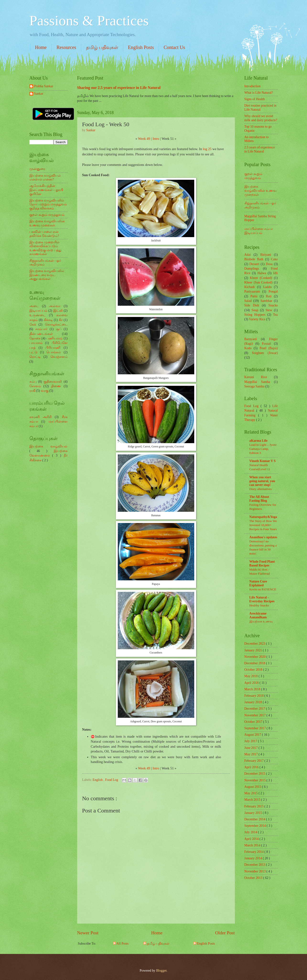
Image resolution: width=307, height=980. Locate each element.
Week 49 (144, 139)
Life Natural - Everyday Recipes (262, 599)
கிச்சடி (48, 320)
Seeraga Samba (255, 386)
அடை (34, 306)
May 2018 (252, 676)
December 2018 (255, 663)
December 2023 (255, 644)
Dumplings (252, 269)
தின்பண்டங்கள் (41, 334)
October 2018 (254, 670)
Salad (248, 301)
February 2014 (254, 852)
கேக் (33, 324)
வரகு (45, 391)
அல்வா (55, 306)
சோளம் (35, 386)
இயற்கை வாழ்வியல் (48, 446)
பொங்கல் (54, 352)
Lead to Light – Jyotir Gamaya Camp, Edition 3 (263, 449)
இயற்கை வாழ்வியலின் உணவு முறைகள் (47, 223)
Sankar (39, 94)
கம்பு (33, 382)
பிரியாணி (53, 348)
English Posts (141, 47)
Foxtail (267, 344)
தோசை (35, 338)
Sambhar (266, 301)
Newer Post (88, 933)
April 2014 (252, 839)
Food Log (112, 780)
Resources (66, 47)
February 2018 (254, 696)
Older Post (225, 933)
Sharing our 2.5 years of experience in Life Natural (119, 88)
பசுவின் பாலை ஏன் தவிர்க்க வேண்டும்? (44, 234)
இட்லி (58, 311)
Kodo (248, 348)
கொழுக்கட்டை (56, 324)
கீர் (61, 320)
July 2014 (251, 832)
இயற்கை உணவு (261, 621)
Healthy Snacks (259, 605)
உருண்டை (38, 315)
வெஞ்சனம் (59, 357)
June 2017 (252, 748)
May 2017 (252, 754)
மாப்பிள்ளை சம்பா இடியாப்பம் (259, 231)
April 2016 (252, 767)
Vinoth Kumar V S (263, 461)
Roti (269, 296)
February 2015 (254, 806)
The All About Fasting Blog (259, 499)
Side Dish (252, 305)
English (98, 780)
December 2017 (255, 709)
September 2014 (256, 826)
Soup (255, 310)
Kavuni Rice (256, 377)
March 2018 (253, 689)
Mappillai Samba (257, 382)
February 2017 (254, 761)
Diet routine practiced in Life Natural (260, 108)
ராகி (32, 391)
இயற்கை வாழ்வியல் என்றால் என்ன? (45, 178)
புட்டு (33, 352)
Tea (275, 315)
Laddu (267, 287)
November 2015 (256, 780)
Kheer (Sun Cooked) (259, 282)
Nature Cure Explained (258, 583)
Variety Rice (257, 319)
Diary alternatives (261, 489)
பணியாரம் (54, 338)
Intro (156, 139)
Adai (248, 255)
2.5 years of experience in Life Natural (260, 149)
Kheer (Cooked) (261, 278)
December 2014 (255, 819)
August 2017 (253, 735)
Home (41, 47)
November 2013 (256, 871)
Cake (274, 259)
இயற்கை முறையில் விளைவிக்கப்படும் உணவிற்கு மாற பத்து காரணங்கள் (46, 248)
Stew (269, 310)
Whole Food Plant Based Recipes (262, 563)
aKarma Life (259, 441)
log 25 (207, 149)
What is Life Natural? (259, 93)
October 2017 (254, 722)
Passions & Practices (89, 21)
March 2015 (253, 800)
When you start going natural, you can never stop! (262, 481)
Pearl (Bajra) (269, 348)
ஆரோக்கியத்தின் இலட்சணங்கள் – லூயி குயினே (46, 190)
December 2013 (255, 865)
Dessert (254, 264)
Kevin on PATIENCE (263, 589)
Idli (275, 273)
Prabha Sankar (44, 86)
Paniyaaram (252, 291)
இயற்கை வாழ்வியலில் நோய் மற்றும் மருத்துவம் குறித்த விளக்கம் (48, 204)
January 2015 (254, 813)
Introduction (253, 86)
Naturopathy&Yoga (263, 517)
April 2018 (252, 683)
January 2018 (254, 702)
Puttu (254, 296)
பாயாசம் (36, 343)
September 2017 (256, 728)
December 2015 (255, 774)
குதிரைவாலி (53, 382)
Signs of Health (255, 99)
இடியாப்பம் (38, 311)
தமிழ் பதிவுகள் (102, 47)
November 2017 (256, 715)
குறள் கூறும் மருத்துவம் (47, 215)
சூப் (59, 329)
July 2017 (251, 741)
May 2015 (252, 793)
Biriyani (266, 255)
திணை (56, 386)
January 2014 (254, 858)
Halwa (262, 273)
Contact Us (174, 47)
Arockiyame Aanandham (258, 615)
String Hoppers (255, 315)
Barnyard (250, 339)
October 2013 (254, 878)
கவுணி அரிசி (40, 417)
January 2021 (254, 650)
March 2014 (253, 845)
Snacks (273, 305)
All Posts (121, 944)
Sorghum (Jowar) (265, 353)
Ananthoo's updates (263, 537)
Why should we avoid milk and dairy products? (261, 118)
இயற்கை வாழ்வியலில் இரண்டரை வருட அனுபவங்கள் (47, 275)
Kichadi (250, 287)
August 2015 (253, 787)
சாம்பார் (41, 329)
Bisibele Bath (254, 259)
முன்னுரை (37, 169)
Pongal (273, 291)
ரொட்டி (35, 357)
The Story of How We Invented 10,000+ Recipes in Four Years (263, 525)
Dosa (269, 264)
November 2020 (256, 657)
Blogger (161, 971)
